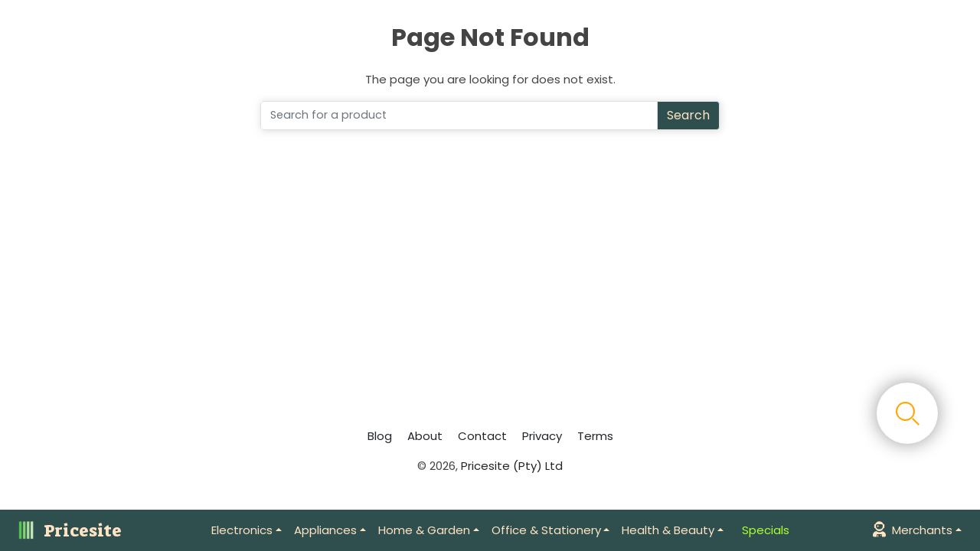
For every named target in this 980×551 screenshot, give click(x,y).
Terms (595, 436)
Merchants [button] (913, 530)
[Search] (459, 116)
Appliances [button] (325, 530)
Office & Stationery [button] (546, 530)
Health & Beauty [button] (668, 530)
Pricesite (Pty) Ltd (512, 466)
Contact (482, 436)
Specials (766, 530)
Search (688, 115)
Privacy (542, 436)
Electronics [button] (242, 530)
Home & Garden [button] (424, 530)
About (425, 436)
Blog (380, 436)
